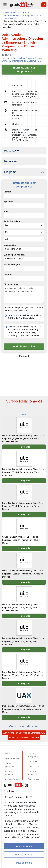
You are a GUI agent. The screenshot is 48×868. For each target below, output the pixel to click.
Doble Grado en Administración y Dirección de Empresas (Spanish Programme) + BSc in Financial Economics (23, 608)
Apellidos (8, 202)
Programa (10, 172)
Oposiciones (33, 779)
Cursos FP (33, 762)
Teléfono (8, 274)
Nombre (7, 192)
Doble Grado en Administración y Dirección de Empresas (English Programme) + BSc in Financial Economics (23, 439)
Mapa (8, 754)
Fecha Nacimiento (12, 221)
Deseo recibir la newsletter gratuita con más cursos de (25, 331)
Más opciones (24, 863)
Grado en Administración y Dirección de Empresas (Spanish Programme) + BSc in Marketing (21, 540)
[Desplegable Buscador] (44, 5)
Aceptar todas (24, 846)
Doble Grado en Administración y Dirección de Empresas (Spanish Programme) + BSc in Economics (23, 641)
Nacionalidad (10, 245)
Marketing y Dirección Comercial (24, 738)
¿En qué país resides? (14, 255)
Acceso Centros (12, 779)
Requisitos (11, 161)
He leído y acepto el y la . (25, 317)
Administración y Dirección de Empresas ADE (24, 733)
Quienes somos (12, 759)
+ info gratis (24, 447)
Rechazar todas (24, 855)
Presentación (12, 151)
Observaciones (11, 284)
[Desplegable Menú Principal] (5, 5)
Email (6, 211)
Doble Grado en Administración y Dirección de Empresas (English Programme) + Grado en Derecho (23, 506)
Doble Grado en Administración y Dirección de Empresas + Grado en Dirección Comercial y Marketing (23, 709)
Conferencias (34, 767)
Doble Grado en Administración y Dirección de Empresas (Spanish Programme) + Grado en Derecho (23, 574)
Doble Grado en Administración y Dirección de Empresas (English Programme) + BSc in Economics (23, 472)
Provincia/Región (12, 265)
